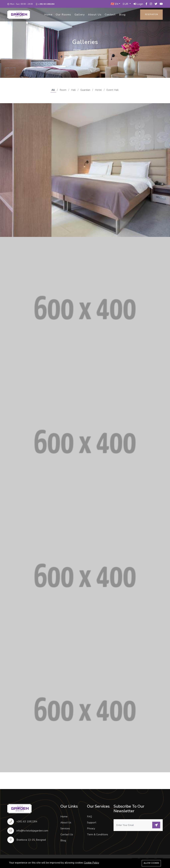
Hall (73, 90)
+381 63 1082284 (46, 4)
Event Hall (112, 90)
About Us (95, 15)
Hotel (98, 90)
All (53, 90)
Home (48, 15)
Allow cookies (151, 863)
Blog (122, 15)
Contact (110, 15)
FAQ (89, 817)
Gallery (80, 15)
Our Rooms (64, 15)
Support (92, 823)
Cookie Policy (92, 863)
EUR (126, 4)
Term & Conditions (98, 834)
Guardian (85, 90)
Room (63, 90)
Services (65, 829)
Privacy (91, 829)
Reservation (151, 15)
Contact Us (67, 834)
